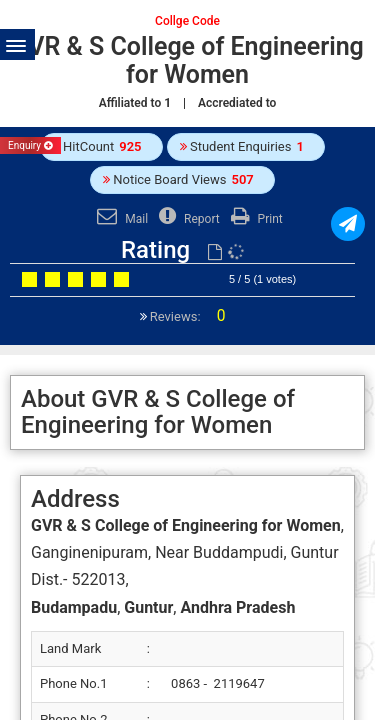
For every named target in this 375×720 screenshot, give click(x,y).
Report (187, 219)
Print (254, 219)
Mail (120, 219)
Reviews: (186, 316)
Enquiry (30, 145)
